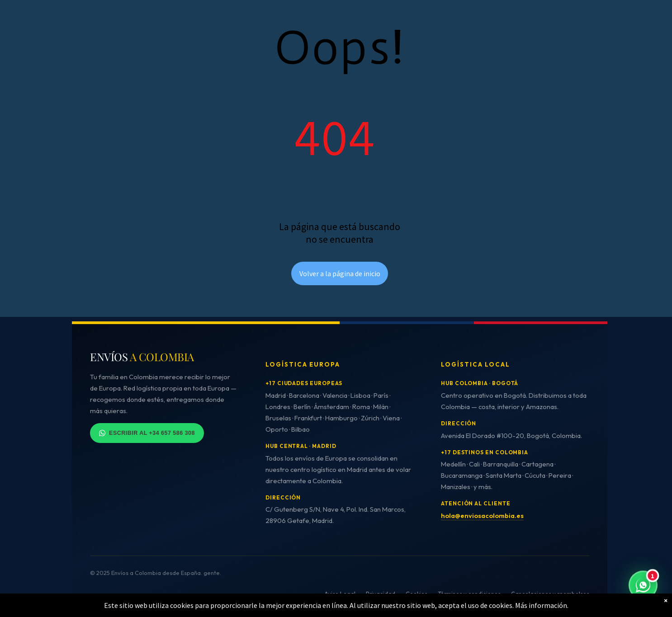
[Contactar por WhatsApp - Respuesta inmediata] (643, 586)
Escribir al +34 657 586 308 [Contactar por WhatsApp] (147, 433)
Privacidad (381, 593)
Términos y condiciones (469, 593)
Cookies (416, 593)
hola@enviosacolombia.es (482, 516)
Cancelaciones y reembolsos (550, 593)
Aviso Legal (340, 593)
